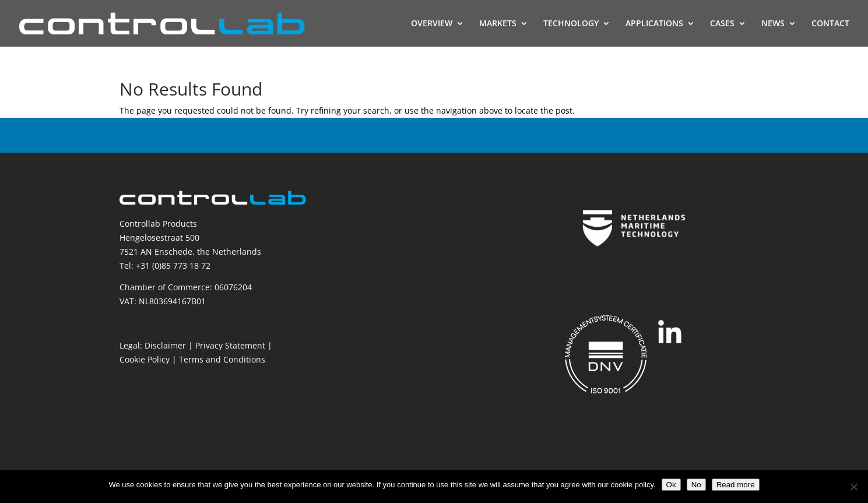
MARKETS (498, 24)
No (696, 485)
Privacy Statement (230, 345)
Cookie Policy (145, 359)
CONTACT (830, 24)
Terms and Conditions (222, 359)
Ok (671, 485)
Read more (736, 485)
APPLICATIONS (654, 24)
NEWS (773, 24)
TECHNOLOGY (571, 24)
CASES (722, 24)
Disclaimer (165, 345)
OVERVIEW (432, 24)
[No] (853, 487)
